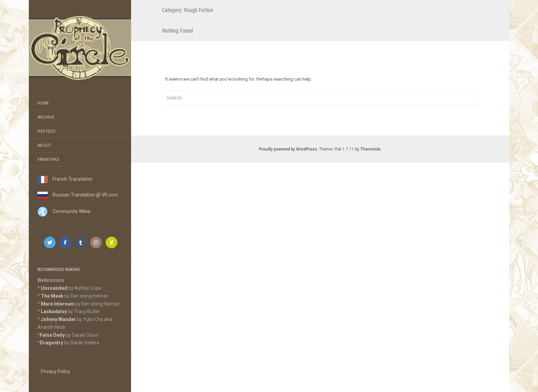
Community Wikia (64, 211)
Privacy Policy (56, 371)
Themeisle (370, 149)
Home (43, 103)
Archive (46, 117)
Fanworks (48, 159)
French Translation (65, 179)
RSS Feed (46, 131)
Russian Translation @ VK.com (78, 195)
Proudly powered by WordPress (288, 149)
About (44, 145)
